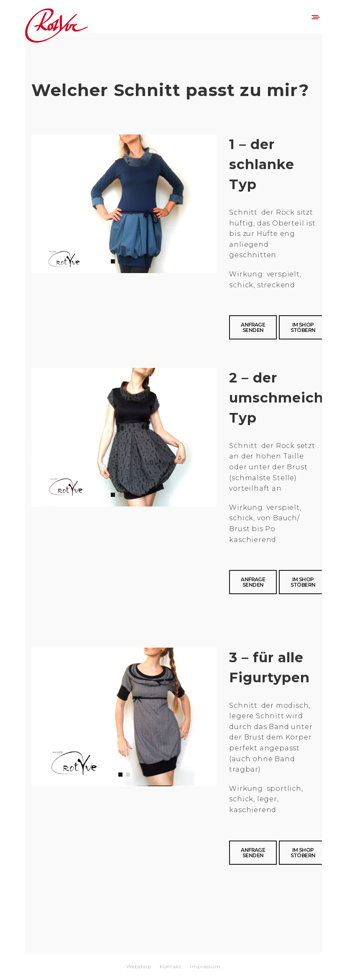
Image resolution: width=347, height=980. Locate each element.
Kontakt (171, 966)
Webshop (139, 966)
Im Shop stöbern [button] (303, 327)
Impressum (205, 966)
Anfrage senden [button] (253, 327)
